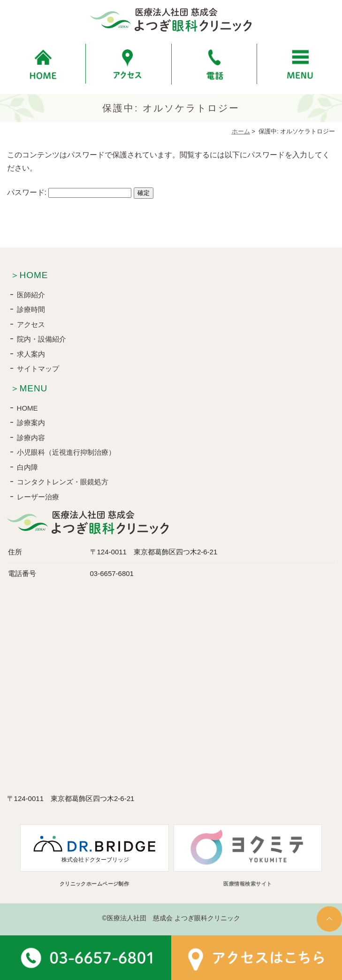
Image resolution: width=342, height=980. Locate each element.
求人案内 (31, 354)
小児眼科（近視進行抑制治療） (66, 452)
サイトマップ (38, 369)
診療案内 (31, 423)
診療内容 (31, 438)
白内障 (27, 467)
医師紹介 (31, 295)
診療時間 (31, 309)
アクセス (31, 324)
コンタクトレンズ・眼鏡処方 (63, 482)
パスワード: (69, 192)
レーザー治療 (38, 497)
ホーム (241, 131)
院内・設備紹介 (42, 339)
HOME (27, 408)
